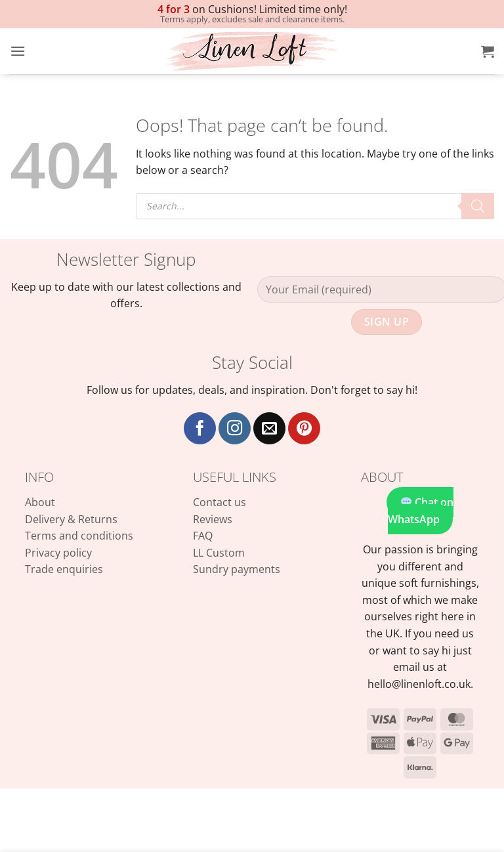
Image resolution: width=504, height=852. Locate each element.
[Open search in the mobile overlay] (315, 206)
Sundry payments (237, 569)
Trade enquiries (64, 569)
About (40, 502)
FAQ (203, 536)
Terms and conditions (79, 536)
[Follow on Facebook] (200, 428)
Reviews (213, 519)
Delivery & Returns (71, 519)
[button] (18, 51)
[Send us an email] (269, 428)
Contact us (220, 502)
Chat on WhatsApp (421, 511)
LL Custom (219, 553)
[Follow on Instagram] (235, 428)
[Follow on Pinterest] (304, 428)
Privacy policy (58, 553)
